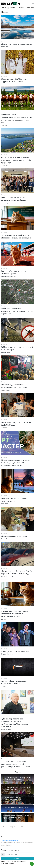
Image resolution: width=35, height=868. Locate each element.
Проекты (3, 862)
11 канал (17, 682)
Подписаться (17, 858)
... (19, 827)
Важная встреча (17, 199)
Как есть (17, 614)
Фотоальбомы (5, 863)
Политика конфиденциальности (9, 840)
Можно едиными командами (17, 272)
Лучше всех (17, 424)
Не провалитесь (17, 44)
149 (22, 827)
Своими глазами (17, 386)
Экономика (21, 8)
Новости (4, 8)
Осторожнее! (17, 500)
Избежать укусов (17, 348)
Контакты (12, 863)
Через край (17, 119)
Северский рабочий (17, 723)
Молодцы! (17, 536)
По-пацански (17, 574)
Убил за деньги (17, 160)
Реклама (9, 862)
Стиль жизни (31, 8)
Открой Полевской (22, 862)
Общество (12, 8)
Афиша (14, 862)
